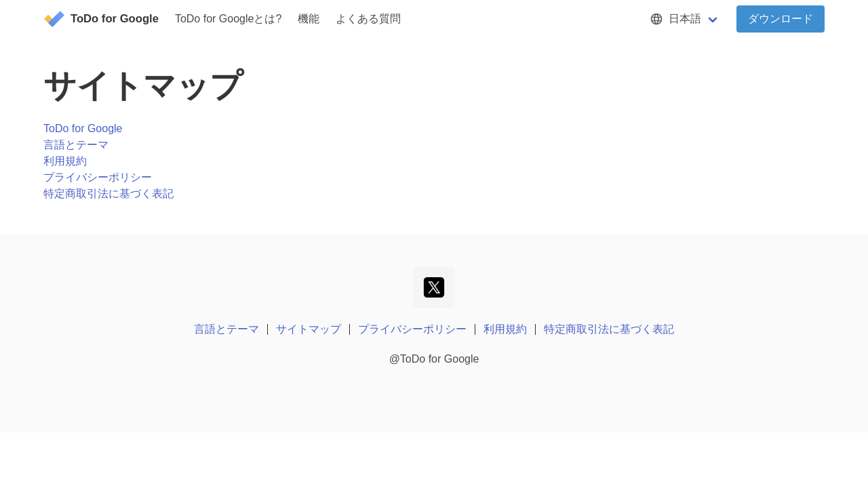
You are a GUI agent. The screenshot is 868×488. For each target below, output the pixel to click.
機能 (309, 19)
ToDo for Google (83, 128)
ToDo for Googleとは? (228, 19)
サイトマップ (309, 329)
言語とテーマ (76, 145)
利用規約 (65, 161)
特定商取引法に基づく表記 (108, 194)
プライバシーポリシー (98, 177)
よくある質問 (368, 19)
